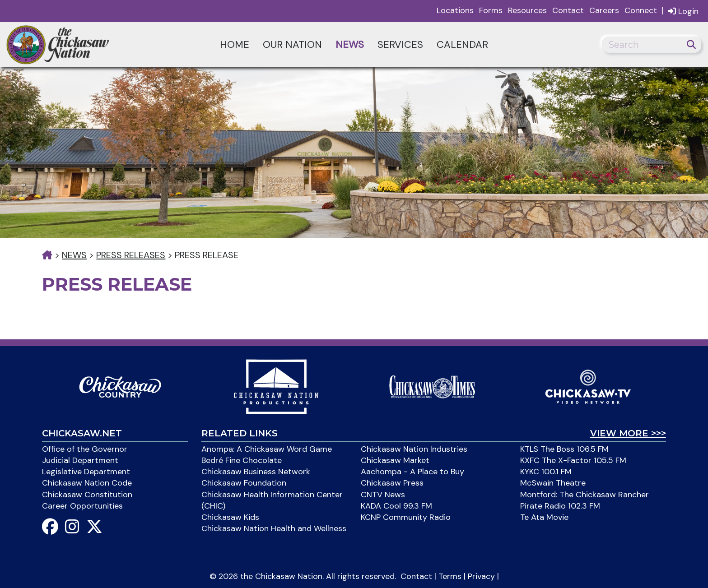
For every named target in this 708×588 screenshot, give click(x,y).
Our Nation (292, 44)
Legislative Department (86, 472)
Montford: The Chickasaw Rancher (585, 495)
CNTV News (383, 495)
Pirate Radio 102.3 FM (560, 506)
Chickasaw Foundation (244, 483)
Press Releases (131, 255)
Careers (604, 10)
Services (400, 44)
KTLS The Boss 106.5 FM (564, 449)
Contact (568, 10)
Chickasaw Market (395, 460)
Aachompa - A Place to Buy (412, 472)
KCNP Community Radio (406, 517)
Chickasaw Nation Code (87, 483)
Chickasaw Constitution (87, 495)
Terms (450, 576)
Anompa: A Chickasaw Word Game (267, 449)
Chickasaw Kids (230, 517)
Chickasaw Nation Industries (414, 449)
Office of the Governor (85, 449)
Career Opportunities (82, 506)
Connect (641, 10)
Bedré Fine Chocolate (242, 460)
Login (683, 11)
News (350, 44)
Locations (455, 10)
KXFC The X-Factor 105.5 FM (573, 460)
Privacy (481, 576)
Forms (491, 10)
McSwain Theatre (553, 483)
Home (235, 44)
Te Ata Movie (544, 517)
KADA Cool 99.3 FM (396, 506)
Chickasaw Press (392, 483)
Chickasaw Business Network (256, 472)
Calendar (462, 44)
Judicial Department (80, 460)
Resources (527, 10)
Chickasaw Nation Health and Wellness (274, 528)
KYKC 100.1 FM (546, 472)
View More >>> (628, 433)
